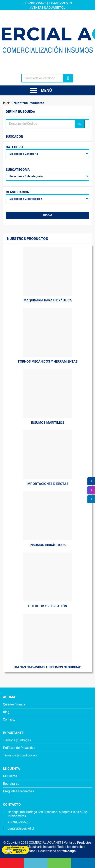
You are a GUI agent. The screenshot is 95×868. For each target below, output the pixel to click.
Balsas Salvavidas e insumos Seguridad (48, 667)
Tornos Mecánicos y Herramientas (48, 361)
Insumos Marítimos (48, 423)
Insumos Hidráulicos (48, 545)
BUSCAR (47, 215)
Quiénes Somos (14, 704)
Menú (41, 90)
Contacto (9, 719)
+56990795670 (35, 3)
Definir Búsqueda (20, 112)
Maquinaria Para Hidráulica (48, 300)
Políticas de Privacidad (19, 748)
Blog (6, 712)
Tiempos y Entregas (17, 740)
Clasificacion (15, 192)
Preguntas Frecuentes (18, 791)
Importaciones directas (48, 484)
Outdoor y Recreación (48, 606)
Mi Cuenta (10, 776)
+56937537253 (60, 3)
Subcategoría (15, 170)
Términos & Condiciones (20, 755)
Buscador (14, 137)
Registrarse (11, 784)
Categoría (15, 147)
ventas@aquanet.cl (47, 8)
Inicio (7, 103)
